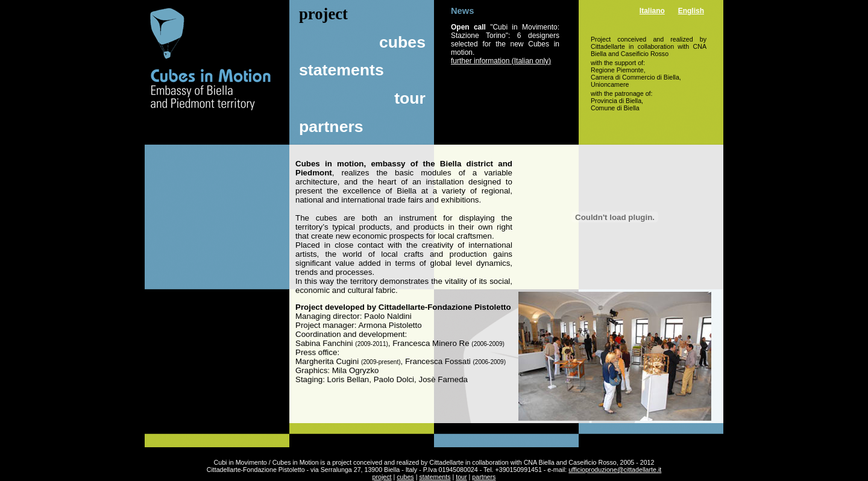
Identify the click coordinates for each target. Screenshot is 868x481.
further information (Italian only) (501, 61)
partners (331, 127)
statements (341, 70)
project (382, 477)
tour (410, 98)
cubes (402, 42)
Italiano (652, 11)
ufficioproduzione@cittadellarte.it (615, 470)
